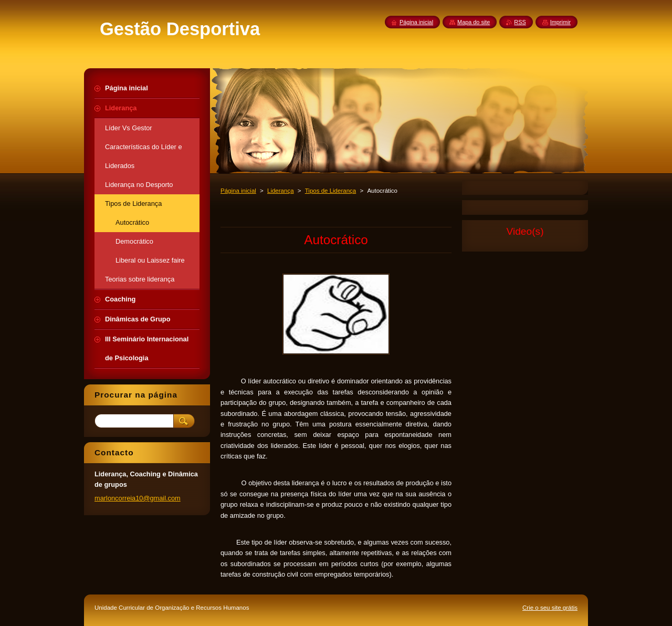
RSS (520, 22)
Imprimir (560, 22)
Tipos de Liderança (331, 191)
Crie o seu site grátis (550, 608)
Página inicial (238, 191)
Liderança (281, 191)
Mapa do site (474, 22)
